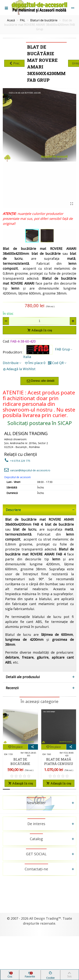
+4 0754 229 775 (17, 461)
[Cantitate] (39, 321)
